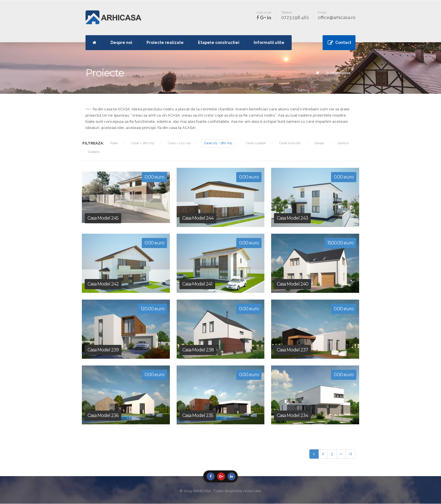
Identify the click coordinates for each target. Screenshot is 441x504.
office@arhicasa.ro (337, 18)
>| (350, 454)
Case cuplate (257, 143)
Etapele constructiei (219, 43)
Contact (343, 43)
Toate (114, 143)
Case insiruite (292, 143)
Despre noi (121, 43)
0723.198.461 (295, 18)
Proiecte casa (338, 73)
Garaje (322, 143)
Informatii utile (269, 43)
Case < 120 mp (180, 143)
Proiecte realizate (165, 43)
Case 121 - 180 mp (220, 143)
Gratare (94, 152)
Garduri (346, 143)
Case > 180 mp (143, 143)
